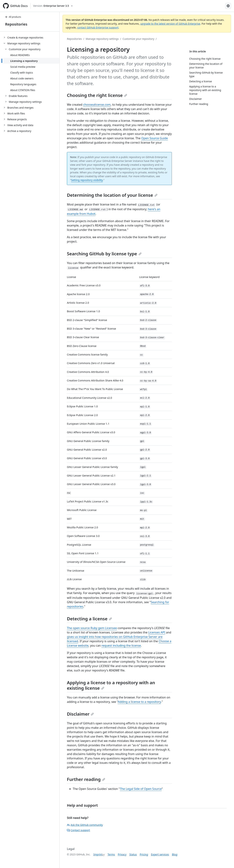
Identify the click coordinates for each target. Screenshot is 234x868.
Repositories (16, 24)
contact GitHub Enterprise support (98, 27)
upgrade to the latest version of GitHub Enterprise (170, 24)
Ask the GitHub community (85, 825)
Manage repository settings (102, 39)
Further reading (86, 779)
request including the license (121, 646)
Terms (111, 854)
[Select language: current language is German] (228, 6)
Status (133, 854)
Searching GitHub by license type (104, 254)
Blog (175, 854)
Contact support (78, 830)
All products (13, 17)
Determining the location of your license (112, 195)
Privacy (122, 854)
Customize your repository (138, 39)
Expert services (160, 854)
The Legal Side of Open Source (141, 789)
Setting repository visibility (87, 180)
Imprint (98, 854)
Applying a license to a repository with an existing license (111, 685)
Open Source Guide (155, 138)
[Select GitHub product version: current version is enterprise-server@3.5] (53, 6)
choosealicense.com (97, 105)
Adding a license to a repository (139, 702)
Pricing (144, 854)
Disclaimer (80, 714)
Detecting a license (89, 619)
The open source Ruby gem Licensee (92, 628)
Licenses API (157, 632)
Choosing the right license (97, 95)
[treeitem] (31, 37)
